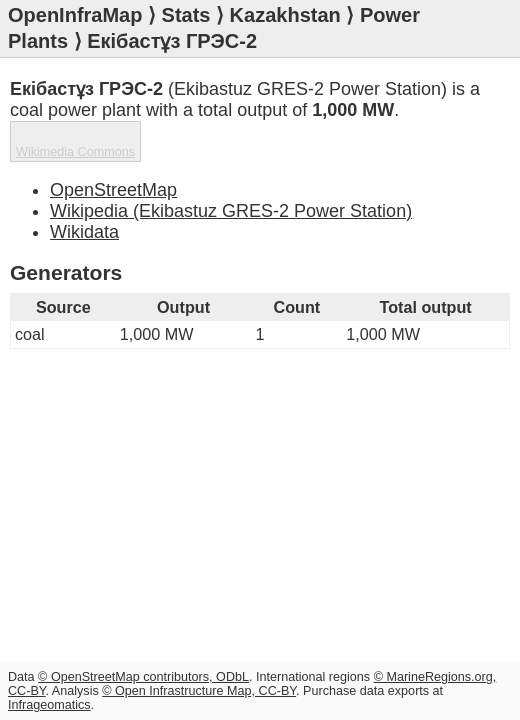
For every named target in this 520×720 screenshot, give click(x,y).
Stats (186, 15)
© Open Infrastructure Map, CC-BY (199, 691)
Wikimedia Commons (75, 152)
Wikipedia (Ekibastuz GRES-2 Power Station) (231, 211)
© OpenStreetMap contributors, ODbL (143, 677)
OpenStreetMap (113, 190)
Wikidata (84, 232)
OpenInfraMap (75, 15)
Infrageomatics (49, 705)
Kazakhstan (285, 15)
